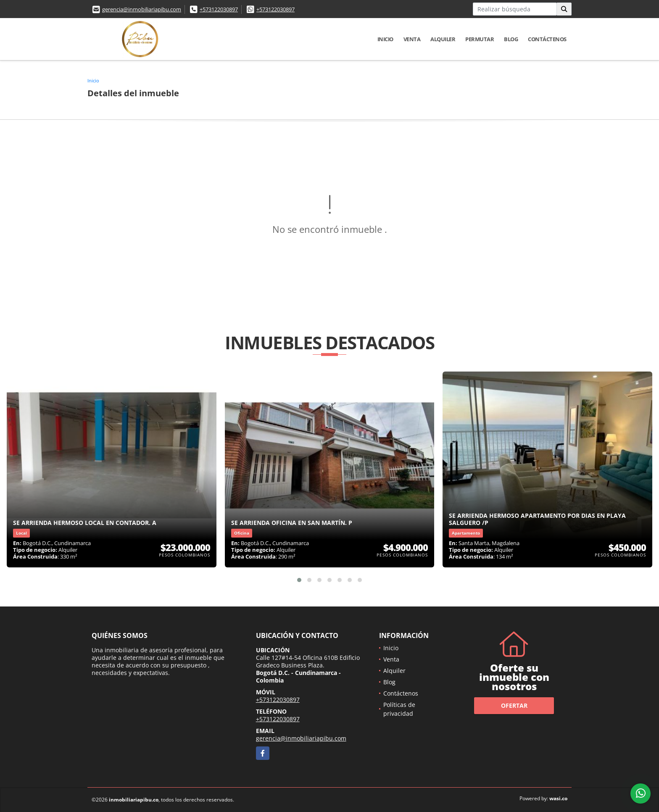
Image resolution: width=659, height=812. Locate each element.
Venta (412, 39)
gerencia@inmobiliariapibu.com (142, 9)
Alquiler (443, 39)
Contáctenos (547, 39)
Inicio (385, 39)
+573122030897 (219, 9)
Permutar (480, 39)
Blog (511, 39)
